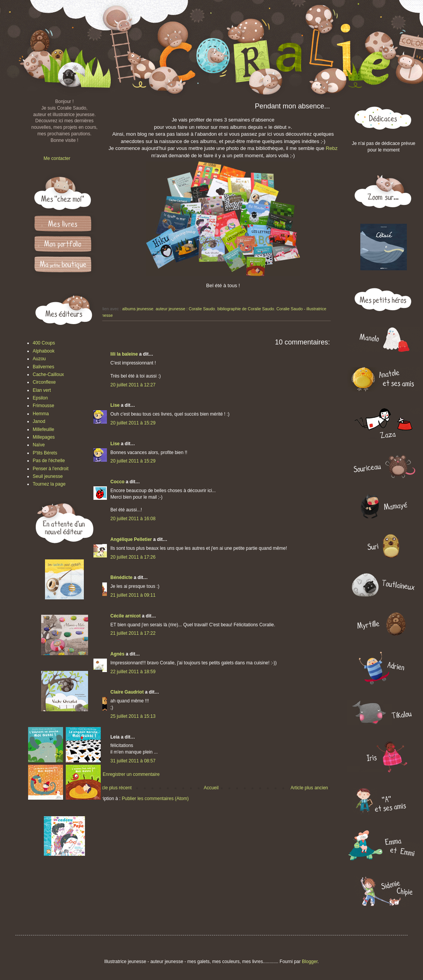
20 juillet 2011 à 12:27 (133, 385)
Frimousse (43, 406)
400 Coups (44, 343)
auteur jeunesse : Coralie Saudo (185, 309)
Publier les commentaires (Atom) (155, 799)
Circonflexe (44, 382)
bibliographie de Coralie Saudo (246, 309)
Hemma (41, 414)
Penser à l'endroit (51, 469)
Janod (39, 421)
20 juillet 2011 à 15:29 (133, 423)
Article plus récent (113, 788)
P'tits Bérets (45, 453)
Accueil (211, 788)
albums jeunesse (138, 309)
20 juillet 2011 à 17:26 (133, 557)
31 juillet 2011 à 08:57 (133, 761)
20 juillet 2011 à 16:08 (133, 519)
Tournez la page (49, 484)
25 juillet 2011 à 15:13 (133, 716)
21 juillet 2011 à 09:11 (133, 595)
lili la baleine (124, 354)
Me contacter (57, 158)
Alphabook (44, 351)
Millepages (44, 437)
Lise (115, 405)
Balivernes (43, 367)
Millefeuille (43, 429)
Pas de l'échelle (49, 461)
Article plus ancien (309, 788)
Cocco (117, 482)
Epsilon (40, 398)
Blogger (310, 962)
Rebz (332, 148)
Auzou (39, 359)
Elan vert (42, 390)
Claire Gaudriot (127, 692)
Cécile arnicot (126, 616)
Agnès (117, 654)
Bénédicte (121, 577)
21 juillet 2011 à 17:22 (133, 633)
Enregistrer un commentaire (131, 774)
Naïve (39, 445)
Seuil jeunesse (48, 476)
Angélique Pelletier (131, 539)
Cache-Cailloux (48, 374)
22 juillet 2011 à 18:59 (133, 672)
